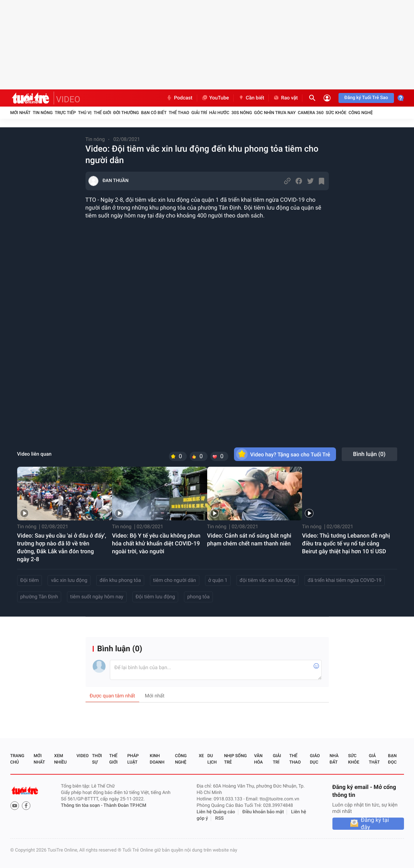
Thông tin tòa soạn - (82, 806)
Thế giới (103, 113)
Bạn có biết (154, 113)
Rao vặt (285, 98)
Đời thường (126, 113)
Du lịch (212, 759)
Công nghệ (361, 113)
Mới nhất (21, 113)
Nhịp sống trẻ (235, 759)
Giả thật (374, 759)
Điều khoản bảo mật (263, 812)
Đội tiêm (30, 580)
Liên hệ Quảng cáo (216, 812)
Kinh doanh (157, 759)
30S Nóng (242, 113)
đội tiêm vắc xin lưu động (268, 580)
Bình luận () (369, 454)
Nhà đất (334, 759)
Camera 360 (311, 113)
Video (83, 756)
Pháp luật (133, 759)
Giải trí (199, 113)
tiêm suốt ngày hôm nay (97, 597)
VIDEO (68, 99)
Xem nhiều (60, 759)
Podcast (179, 98)
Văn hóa (259, 759)
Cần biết (251, 98)
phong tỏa (198, 597)
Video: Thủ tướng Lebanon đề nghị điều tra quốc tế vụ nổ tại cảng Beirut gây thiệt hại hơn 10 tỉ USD (346, 543)
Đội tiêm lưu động (155, 597)
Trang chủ (17, 759)
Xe (201, 756)
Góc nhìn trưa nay (275, 113)
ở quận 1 (218, 580)
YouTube (215, 98)
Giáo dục (315, 759)
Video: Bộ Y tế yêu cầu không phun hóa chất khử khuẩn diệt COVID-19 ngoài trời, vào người (156, 543)
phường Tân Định (39, 597)
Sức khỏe (336, 113)
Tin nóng (43, 113)
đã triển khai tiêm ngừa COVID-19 (345, 580)
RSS (219, 818)
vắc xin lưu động (69, 580)
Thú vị (85, 113)
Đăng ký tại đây (375, 824)
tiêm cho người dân (175, 580)
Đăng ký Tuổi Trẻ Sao (366, 98)
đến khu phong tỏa (120, 580)
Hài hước (219, 113)
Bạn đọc (392, 759)
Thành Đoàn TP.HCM (125, 806)
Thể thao (179, 113)
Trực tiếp (65, 113)
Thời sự (97, 759)
